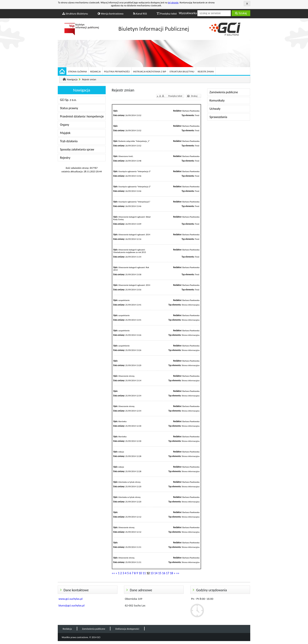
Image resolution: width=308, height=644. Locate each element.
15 (160, 573)
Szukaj (241, 13)
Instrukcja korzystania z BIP (150, 72)
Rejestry (65, 158)
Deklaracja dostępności (127, 629)
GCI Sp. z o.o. (68, 100)
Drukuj (194, 96)
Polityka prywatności (117, 72)
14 (156, 573)
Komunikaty (217, 100)
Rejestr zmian (206, 72)
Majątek (65, 133)
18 (171, 573)
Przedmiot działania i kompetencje (82, 116)
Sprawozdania (218, 117)
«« (113, 573)
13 (152, 573)
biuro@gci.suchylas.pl (71, 605)
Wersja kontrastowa (110, 14)
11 (144, 573)
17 (168, 573)
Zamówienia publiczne (224, 92)
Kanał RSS (140, 14)
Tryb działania (69, 141)
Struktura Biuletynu (75, 14)
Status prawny (69, 108)
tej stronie (173, 2)
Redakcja (95, 72)
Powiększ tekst (167, 14)
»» (178, 573)
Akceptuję (247, 4)
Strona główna (77, 72)
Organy (65, 125)
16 (164, 573)
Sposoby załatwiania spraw (77, 149)
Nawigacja (72, 79)
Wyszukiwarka (188, 13)
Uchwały (215, 109)
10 (140, 573)
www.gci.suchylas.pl (71, 599)
